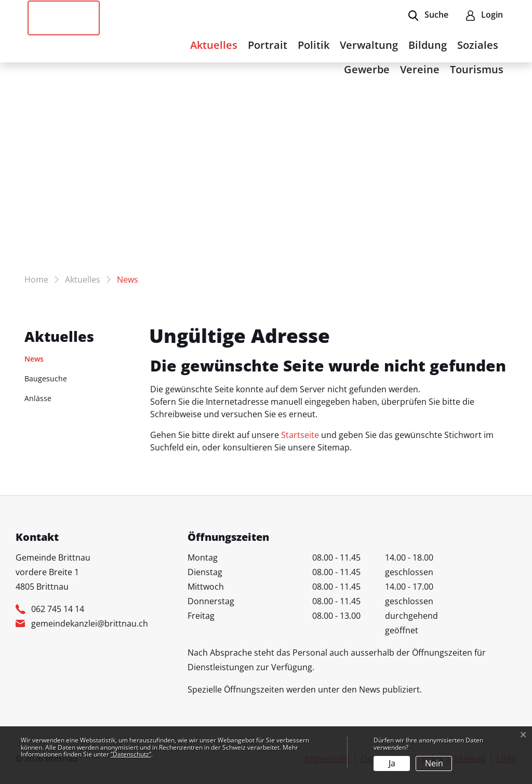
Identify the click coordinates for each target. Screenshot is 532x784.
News (51, 361)
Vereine (420, 69)
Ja (392, 763)
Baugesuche (46, 378)
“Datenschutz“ (131, 754)
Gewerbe (367, 69)
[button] (428, 16)
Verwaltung (369, 45)
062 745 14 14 (58, 609)
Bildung (428, 45)
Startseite (300, 435)
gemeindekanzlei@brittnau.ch (90, 623)
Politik (314, 45)
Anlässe (38, 398)
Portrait (268, 45)
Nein (434, 763)
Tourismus (477, 69)
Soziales (478, 45)
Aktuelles (214, 45)
